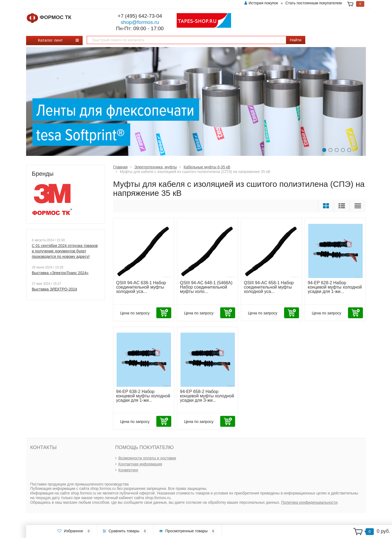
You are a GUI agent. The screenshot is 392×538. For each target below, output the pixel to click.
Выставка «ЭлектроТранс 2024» (60, 273)
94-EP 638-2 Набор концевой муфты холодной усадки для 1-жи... (143, 396)
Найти (296, 40)
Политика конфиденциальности (309, 502)
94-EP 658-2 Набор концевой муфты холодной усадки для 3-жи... (207, 396)
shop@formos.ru (140, 22)
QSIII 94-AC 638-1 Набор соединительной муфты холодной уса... (141, 287)
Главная (120, 167)
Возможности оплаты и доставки (147, 458)
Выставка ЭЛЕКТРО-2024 (55, 289)
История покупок (261, 3)
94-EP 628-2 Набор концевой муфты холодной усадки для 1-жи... (335, 287)
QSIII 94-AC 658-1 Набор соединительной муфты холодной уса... (269, 287)
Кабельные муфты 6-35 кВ (207, 167)
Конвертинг (128, 470)
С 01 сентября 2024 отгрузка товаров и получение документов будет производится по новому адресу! (65, 251)
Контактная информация (140, 464)
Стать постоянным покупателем (314, 3)
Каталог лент (52, 40)
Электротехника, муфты (155, 167)
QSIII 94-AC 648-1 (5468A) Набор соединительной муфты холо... (206, 287)
